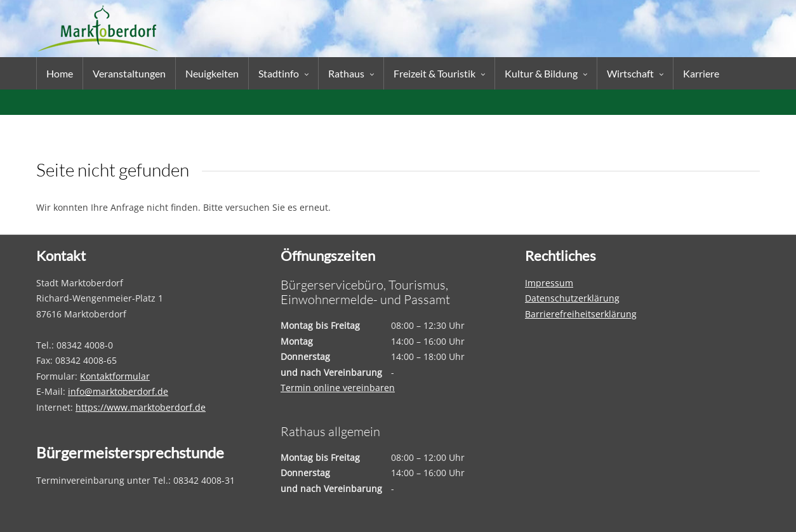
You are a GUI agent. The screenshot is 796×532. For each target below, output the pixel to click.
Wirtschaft (630, 73)
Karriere (701, 73)
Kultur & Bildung (541, 73)
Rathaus (346, 73)
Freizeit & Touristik (434, 73)
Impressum (549, 283)
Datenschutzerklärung (572, 298)
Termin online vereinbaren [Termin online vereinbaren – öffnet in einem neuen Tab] (338, 388)
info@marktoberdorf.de (118, 391)
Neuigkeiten (212, 73)
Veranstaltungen (129, 73)
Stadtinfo (279, 73)
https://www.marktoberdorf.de (141, 407)
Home (60, 73)
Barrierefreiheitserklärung (581, 314)
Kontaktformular (115, 376)
